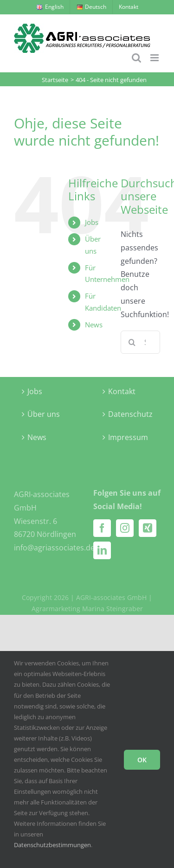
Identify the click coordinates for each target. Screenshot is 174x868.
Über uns (44, 414)
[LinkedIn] (102, 550)
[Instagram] (125, 528)
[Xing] (148, 528)
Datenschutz (128, 414)
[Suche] (132, 342)
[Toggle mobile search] (136, 58)
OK (142, 760)
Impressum (128, 437)
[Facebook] (102, 528)
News (94, 325)
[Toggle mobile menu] (155, 58)
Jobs (92, 222)
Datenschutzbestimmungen (52, 845)
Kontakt (122, 391)
